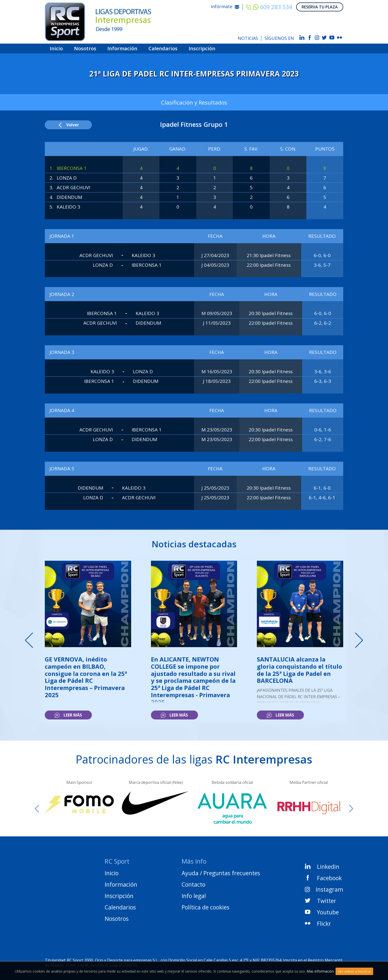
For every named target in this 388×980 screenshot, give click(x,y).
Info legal (194, 896)
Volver (68, 125)
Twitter (321, 901)
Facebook (323, 878)
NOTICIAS (248, 38)
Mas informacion (320, 971)
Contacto (194, 884)
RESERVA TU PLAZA (320, 7)
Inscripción (202, 49)
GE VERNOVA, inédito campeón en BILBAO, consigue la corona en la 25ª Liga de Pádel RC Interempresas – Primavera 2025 (86, 677)
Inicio (56, 49)
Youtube (322, 912)
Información (122, 49)
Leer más (68, 715)
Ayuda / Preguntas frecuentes (221, 873)
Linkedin (322, 867)
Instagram (324, 889)
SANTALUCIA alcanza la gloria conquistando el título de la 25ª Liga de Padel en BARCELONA (300, 670)
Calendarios (163, 49)
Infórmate (225, 6)
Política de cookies (206, 907)
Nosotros (85, 49)
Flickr (318, 924)
